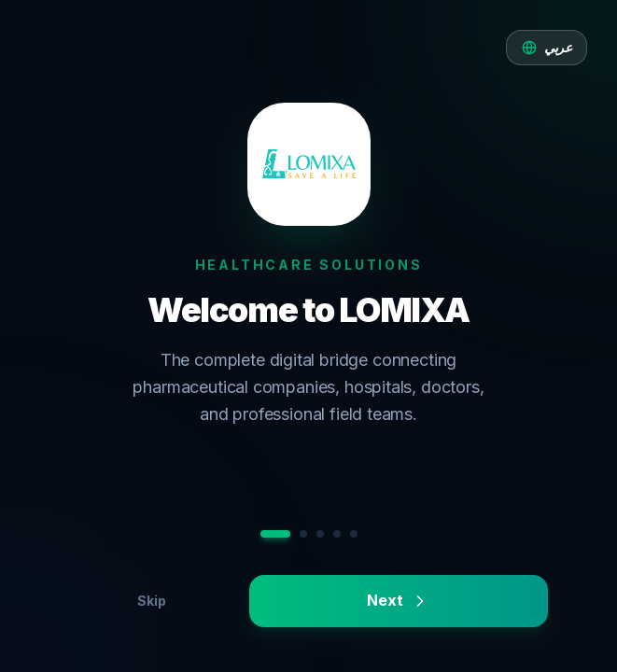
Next (398, 601)
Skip (151, 601)
